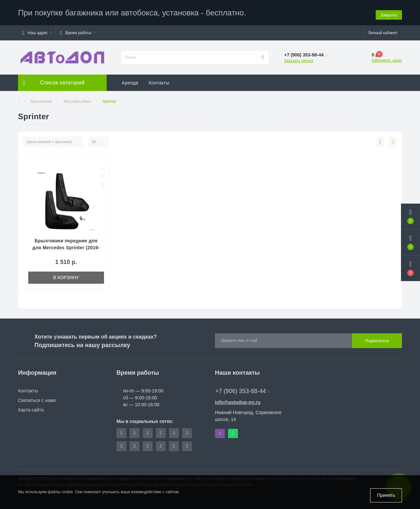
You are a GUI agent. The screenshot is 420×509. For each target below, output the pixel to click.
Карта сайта (31, 408)
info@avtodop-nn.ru (238, 400)
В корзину (66, 275)
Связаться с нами (37, 398)
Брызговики (42, 99)
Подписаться (377, 339)
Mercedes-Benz (77, 99)
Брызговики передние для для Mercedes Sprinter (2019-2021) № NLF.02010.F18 (66, 245)
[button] (37, 31)
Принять (386, 495)
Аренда (130, 80)
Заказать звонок (299, 58)
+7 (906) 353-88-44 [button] (242, 389)
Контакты (159, 80)
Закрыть (389, 11)
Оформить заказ (387, 58)
